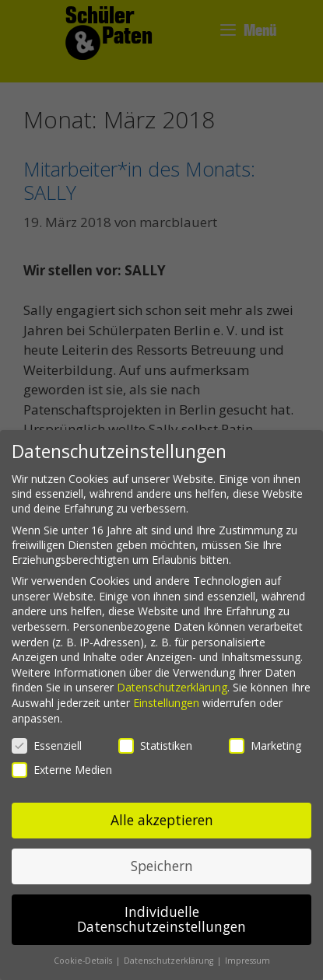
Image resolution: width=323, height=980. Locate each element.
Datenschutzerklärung (172, 687)
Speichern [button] (162, 866)
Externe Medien (62, 770)
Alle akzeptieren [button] (162, 820)
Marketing (265, 745)
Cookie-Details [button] (84, 961)
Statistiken (155, 745)
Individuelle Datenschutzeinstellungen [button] (161, 919)
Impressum (248, 961)
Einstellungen (166, 703)
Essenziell (47, 745)
